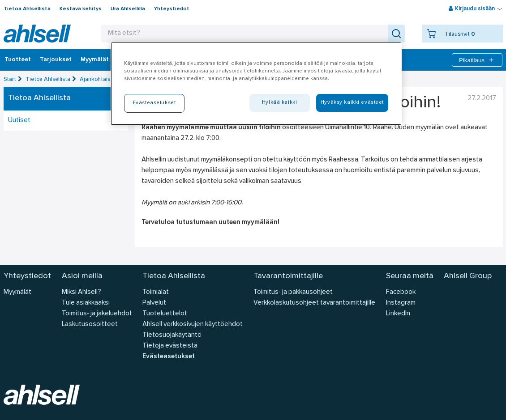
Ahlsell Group (468, 276)
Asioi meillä (82, 276)
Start (10, 79)
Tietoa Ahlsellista (27, 9)
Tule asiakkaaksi (86, 303)
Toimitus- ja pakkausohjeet (293, 292)
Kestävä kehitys (81, 9)
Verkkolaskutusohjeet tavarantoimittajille (314, 303)
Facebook (401, 292)
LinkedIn (398, 314)
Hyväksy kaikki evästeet (352, 102)
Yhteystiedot (172, 9)
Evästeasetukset (169, 357)
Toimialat (156, 292)
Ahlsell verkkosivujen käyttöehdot (193, 325)
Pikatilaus (477, 60)
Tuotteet (18, 60)
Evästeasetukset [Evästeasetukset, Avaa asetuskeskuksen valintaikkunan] (154, 103)
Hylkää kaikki (279, 102)
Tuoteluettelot (165, 314)
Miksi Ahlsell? (81, 292)
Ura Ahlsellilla (128, 9)
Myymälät (95, 60)
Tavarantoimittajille (288, 276)
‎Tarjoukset (56, 60)
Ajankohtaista (98, 79)
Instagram (401, 303)
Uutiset (19, 121)
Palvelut (154, 303)
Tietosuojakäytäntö (172, 335)
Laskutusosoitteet (90, 325)
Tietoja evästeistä (170, 346)
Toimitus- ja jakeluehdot (97, 314)
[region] (256, 84)
